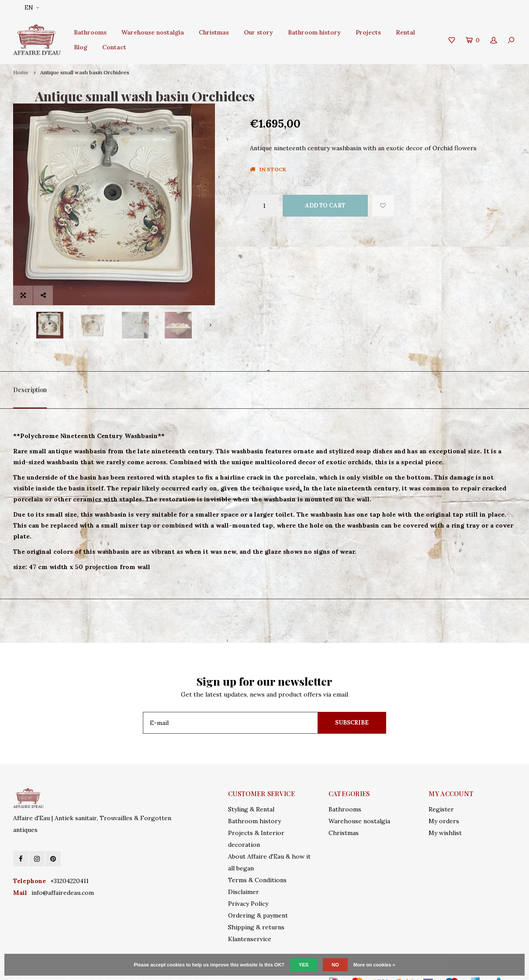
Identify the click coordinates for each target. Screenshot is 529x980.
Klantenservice (250, 925)
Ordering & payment (258, 901)
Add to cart (325, 205)
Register (441, 795)
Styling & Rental (251, 795)
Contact (114, 47)
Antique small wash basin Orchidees (85, 72)
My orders (444, 807)
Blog (81, 47)
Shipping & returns (256, 913)
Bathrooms (90, 32)
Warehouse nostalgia (153, 32)
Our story (258, 32)
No (335, 965)
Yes (304, 965)
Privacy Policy (248, 889)
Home (21, 72)
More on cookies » (374, 965)
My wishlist (445, 818)
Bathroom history (314, 32)
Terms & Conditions (257, 866)
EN (32, 8)
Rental (405, 32)
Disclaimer (244, 877)
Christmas (214, 32)
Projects (368, 32)
